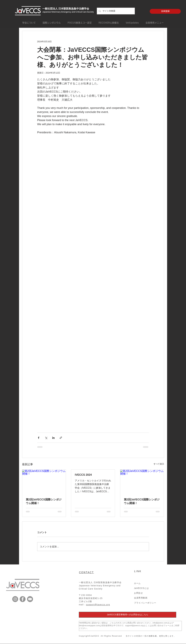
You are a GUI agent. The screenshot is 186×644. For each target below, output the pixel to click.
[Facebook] (23, 599)
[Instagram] (15, 599)
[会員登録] (165, 11)
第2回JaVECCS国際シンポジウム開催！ (44, 501)
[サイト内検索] (116, 11)
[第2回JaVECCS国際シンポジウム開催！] (44, 482)
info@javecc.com (160, 623)
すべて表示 (159, 464)
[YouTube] (30, 599)
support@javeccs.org (98, 605)
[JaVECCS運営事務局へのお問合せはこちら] (128, 615)
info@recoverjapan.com (89, 626)
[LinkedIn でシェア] (53, 438)
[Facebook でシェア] (39, 438)
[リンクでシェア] (61, 438)
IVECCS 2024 (83, 475)
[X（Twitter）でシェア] (46, 438)
